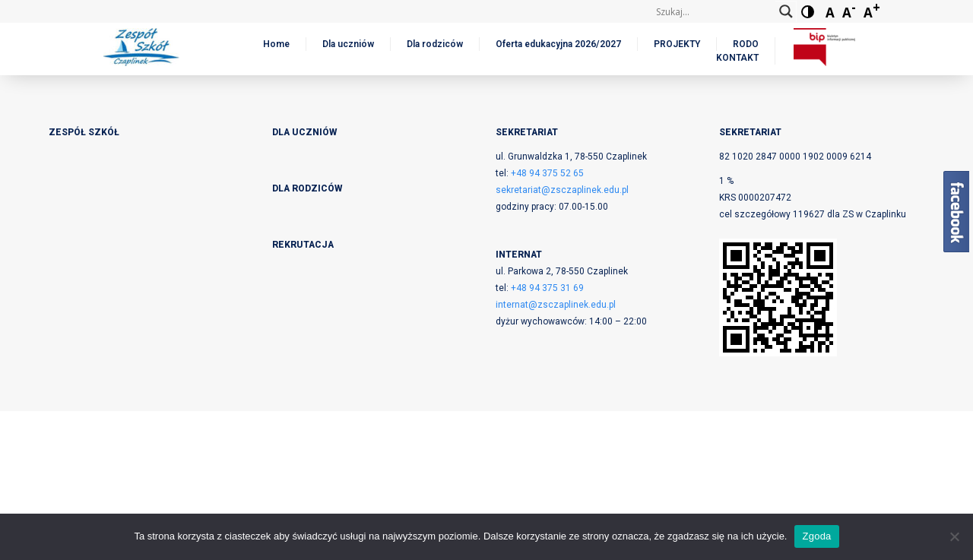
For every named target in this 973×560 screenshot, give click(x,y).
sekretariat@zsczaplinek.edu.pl (562, 190)
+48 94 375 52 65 (547, 173)
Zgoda (816, 536)
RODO (746, 44)
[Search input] (714, 11)
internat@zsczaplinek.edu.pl (556, 305)
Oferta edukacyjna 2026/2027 (558, 44)
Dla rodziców (435, 44)
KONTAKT (737, 58)
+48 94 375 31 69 (547, 288)
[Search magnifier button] (786, 11)
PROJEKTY (677, 44)
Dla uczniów (348, 44)
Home (276, 44)
